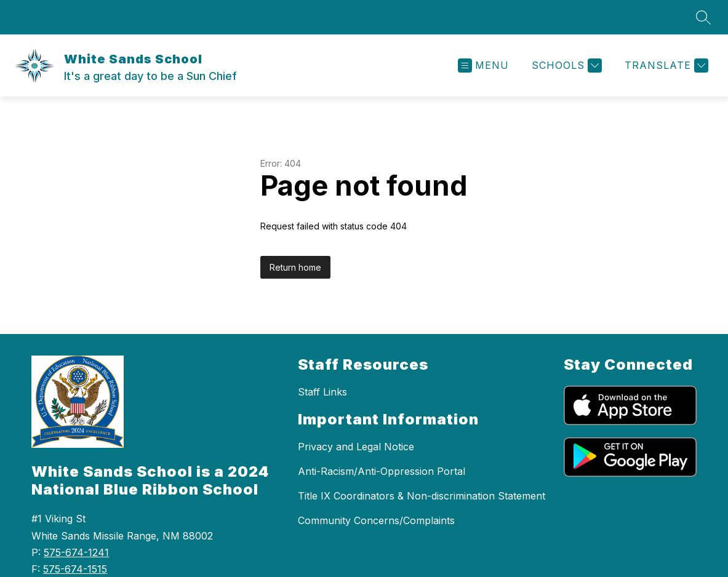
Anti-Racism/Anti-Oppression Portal (382, 471)
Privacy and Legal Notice (356, 447)
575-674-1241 (76, 552)
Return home (295, 267)
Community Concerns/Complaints (376, 520)
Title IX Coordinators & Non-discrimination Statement (422, 496)
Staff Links (322, 392)
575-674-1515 (75, 569)
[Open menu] (483, 66)
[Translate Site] (665, 66)
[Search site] (703, 17)
